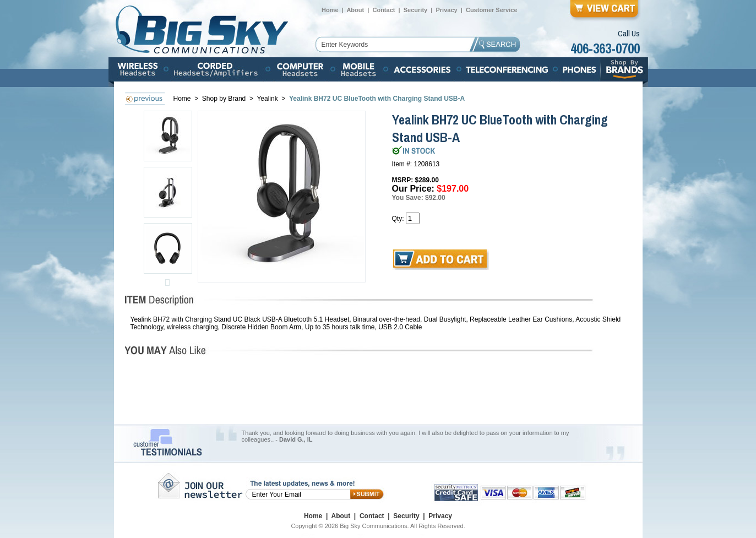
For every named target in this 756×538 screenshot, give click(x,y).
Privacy (446, 10)
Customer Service (492, 10)
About (355, 10)
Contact (384, 10)
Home (330, 10)
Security (415, 10)
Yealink (268, 99)
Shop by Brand (225, 99)
